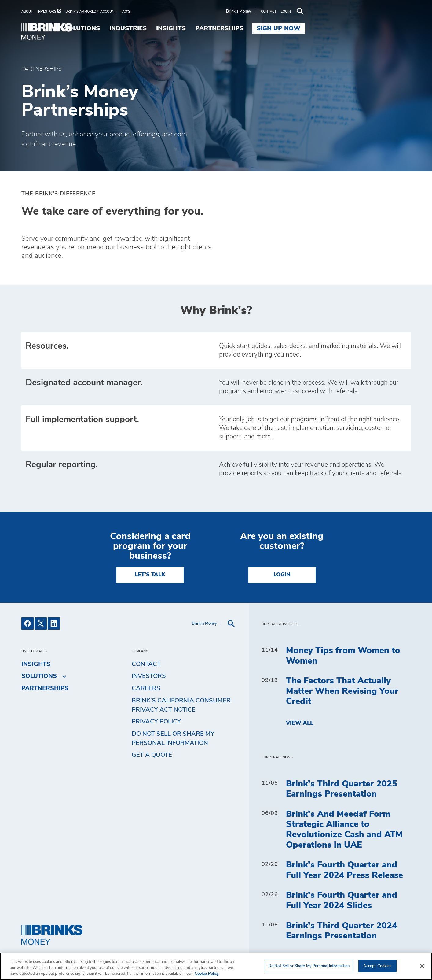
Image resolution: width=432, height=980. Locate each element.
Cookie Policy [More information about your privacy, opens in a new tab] (207, 974)
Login (282, 575)
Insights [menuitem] (276, 28)
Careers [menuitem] (146, 688)
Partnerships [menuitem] (325, 28)
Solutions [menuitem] (188, 28)
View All (300, 723)
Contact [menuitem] (146, 664)
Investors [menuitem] (149, 676)
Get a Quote (152, 755)
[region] (216, 966)
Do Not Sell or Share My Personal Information (173, 738)
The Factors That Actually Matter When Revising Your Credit (342, 691)
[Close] (422, 966)
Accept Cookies (377, 966)
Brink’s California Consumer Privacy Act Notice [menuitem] (181, 705)
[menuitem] (29, 11)
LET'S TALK (150, 575)
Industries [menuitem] (233, 28)
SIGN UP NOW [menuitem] (384, 28)
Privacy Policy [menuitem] (156, 722)
